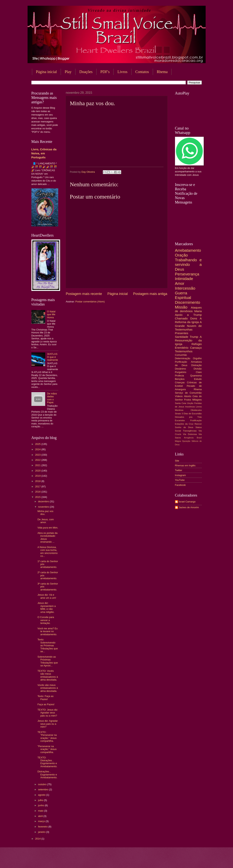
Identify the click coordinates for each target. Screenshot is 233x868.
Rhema (162, 72)
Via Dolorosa (190, 434)
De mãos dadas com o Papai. (52, 398)
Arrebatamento (188, 250)
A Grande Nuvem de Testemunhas (188, 326)
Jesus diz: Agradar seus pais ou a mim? (48, 724)
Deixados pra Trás (188, 417)
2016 (38, 492)
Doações (86, 72)
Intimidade (184, 279)
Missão (181, 307)
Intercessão (185, 288)
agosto (42, 795)
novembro (44, 507)
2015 (38, 497)
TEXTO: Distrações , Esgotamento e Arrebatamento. (47, 762)
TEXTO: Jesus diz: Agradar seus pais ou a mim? (48, 713)
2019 (38, 476)
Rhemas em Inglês (185, 465)
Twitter (179, 470)
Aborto (188, 396)
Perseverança (187, 274)
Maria (198, 311)
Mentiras (179, 410)
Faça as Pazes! (46, 704)
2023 (38, 455)
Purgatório (181, 372)
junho (41, 805)
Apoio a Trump (188, 315)
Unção (190, 403)
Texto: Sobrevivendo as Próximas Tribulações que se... (48, 645)
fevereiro (43, 827)
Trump (194, 337)
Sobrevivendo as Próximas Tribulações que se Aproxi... (48, 661)
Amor (180, 283)
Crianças (180, 382)
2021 (38, 465)
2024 (38, 449)
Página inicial (46, 72)
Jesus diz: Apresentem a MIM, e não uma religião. (47, 607)
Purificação (181, 362)
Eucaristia (180, 420)
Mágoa (178, 441)
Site (177, 461)
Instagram (180, 475)
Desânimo (181, 369)
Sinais (178, 414)
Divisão (198, 369)
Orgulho (197, 358)
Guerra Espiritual (183, 295)
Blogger (147, 860)
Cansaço (196, 348)
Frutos (188, 400)
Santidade (182, 337)
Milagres (197, 400)
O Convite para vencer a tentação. (46, 620)
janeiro (42, 832)
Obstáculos (196, 410)
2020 (38, 471)
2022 (38, 460)
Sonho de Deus (184, 427)
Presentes (182, 333)
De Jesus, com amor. (46, 521)
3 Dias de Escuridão (192, 414)
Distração (196, 365)
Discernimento (188, 302)
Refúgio (197, 344)
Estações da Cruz (184, 424)
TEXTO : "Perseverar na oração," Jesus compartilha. (47, 736)
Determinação (183, 358)
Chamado (181, 318)
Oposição (186, 441)
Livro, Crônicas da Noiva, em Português (44, 153)
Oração (181, 255)
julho (41, 800)
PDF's (105, 72)
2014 (38, 839)
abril (41, 816)
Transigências (190, 431)
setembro (44, 789)
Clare (199, 372)
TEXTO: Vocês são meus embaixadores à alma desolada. (48, 675)
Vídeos (179, 396)
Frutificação (196, 420)
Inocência (190, 407)
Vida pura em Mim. (48, 528)
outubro (43, 784)
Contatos (142, 72)
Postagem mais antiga (150, 294)
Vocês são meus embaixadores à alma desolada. (48, 688)
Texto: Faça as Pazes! (46, 698)
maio (41, 811)
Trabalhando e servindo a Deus (188, 265)
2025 (38, 444)
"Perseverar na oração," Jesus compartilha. (47, 749)
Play (68, 72)
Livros (122, 72)
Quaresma (196, 376)
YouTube (180, 480)
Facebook (180, 485)
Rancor (198, 424)
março (42, 821)
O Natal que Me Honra (51, 314)
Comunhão (181, 355)
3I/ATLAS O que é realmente (53, 357)
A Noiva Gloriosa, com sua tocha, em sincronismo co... (48, 552)
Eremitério (182, 348)
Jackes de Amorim (189, 507)
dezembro (44, 501)
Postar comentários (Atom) (90, 302)
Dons (194, 318)
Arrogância (189, 438)
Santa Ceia (181, 403)
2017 (38, 487)
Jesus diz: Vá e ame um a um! (47, 596)
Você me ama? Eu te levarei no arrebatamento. (48, 631)
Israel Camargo (187, 502)
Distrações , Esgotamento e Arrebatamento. (47, 774)
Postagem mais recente (84, 294)
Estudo (198, 379)
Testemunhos (184, 351)
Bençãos (180, 379)
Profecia (179, 376)
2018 (38, 481)
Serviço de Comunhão (188, 393)
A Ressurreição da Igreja (188, 340)
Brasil (199, 438)
